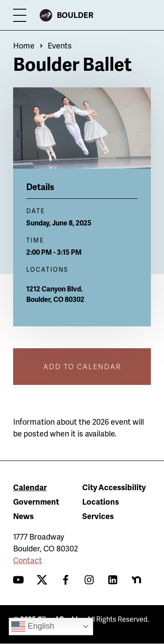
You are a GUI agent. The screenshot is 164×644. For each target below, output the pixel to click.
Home (24, 45)
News (23, 516)
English (33, 627)
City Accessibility (114, 487)
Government (36, 501)
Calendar (30, 487)
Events (60, 45)
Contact (28, 560)
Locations (101, 501)
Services (98, 516)
